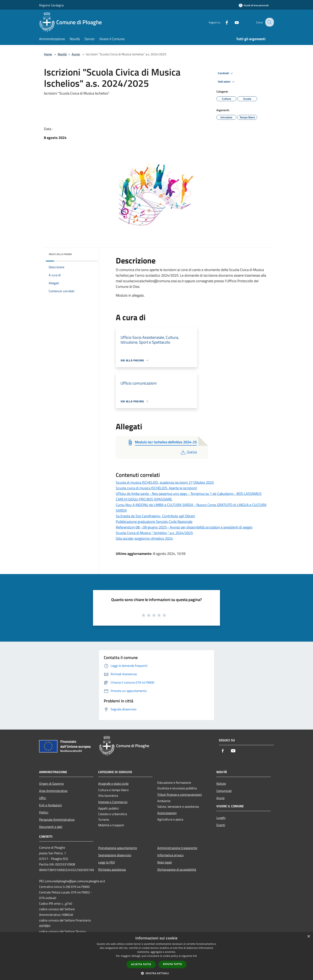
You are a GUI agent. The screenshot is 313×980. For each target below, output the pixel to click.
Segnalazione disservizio (115, 855)
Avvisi (76, 54)
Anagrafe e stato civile (113, 784)
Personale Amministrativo (57, 819)
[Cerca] (269, 22)
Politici (44, 812)
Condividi (226, 73)
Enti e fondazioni (51, 805)
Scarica (188, 452)
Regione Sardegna (51, 5)
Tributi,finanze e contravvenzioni (180, 795)
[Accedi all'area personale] (254, 5)
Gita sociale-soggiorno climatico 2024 (144, 538)
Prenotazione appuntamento (118, 848)
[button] (156, 973)
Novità (62, 54)
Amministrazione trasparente (177, 848)
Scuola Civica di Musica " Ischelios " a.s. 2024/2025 (154, 533)
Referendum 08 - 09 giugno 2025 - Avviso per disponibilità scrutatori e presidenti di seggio (184, 527)
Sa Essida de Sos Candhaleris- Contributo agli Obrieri (155, 516)
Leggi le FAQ (107, 862)
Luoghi (221, 818)
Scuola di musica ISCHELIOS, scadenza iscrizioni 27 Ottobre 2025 (165, 482)
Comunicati (224, 791)
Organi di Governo (51, 784)
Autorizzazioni (167, 813)
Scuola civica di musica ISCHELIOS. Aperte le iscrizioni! (156, 488)
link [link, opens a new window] (195, 956)
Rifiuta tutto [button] (173, 964)
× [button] (309, 937)
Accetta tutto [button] (141, 964)
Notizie (221, 784)
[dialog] (156, 956)
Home (48, 54)
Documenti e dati (51, 827)
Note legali (165, 862)
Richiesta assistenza (112, 869)
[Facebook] (224, 22)
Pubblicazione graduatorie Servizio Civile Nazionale (154, 522)
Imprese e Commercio (113, 802)
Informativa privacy (170, 855)
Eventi (221, 825)
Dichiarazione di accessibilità (177, 869)
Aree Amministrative (53, 791)
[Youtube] (234, 22)
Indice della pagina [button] (60, 254)
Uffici (43, 798)
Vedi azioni (227, 82)
